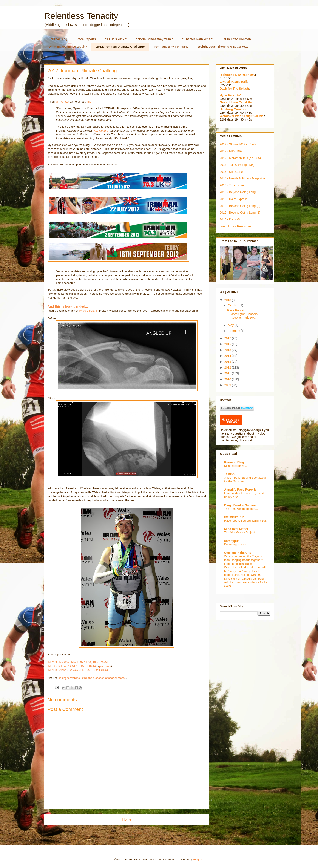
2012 (228, 367)
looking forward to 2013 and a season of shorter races (91, 678)
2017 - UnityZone (231, 172)
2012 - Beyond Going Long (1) (240, 213)
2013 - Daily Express (234, 199)
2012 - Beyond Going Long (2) (240, 206)
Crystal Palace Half (233, 82)
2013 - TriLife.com (232, 185)
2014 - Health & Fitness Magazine (242, 178)
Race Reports (86, 39)
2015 (228, 350)
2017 (228, 338)
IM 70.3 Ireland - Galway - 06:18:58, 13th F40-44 (78, 670)
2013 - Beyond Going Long (238, 192)
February (234, 331)
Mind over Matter (236, 529)
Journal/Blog (58, 39)
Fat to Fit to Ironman (236, 39)
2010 (228, 379)
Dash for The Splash (234, 89)
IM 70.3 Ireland (88, 311)
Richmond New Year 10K (237, 75)
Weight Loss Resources (236, 226)
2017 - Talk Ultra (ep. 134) (237, 165)
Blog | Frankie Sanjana (240, 505)
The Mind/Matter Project (239, 532)
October (234, 305)
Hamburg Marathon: (234, 109)
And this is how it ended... (68, 306)
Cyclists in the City (238, 553)
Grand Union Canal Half (237, 102)
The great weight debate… (241, 509)
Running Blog (234, 462)
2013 (228, 362)
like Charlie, (102, 131)
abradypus (232, 541)
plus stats (105, 666)
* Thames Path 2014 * (197, 39)
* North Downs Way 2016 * (154, 39)
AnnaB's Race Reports (240, 490)
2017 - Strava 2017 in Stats (238, 144)
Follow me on (233, 421)
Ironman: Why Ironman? (171, 47)
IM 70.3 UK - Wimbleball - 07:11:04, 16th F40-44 (78, 662)
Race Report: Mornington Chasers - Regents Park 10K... (243, 314)
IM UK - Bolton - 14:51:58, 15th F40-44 (72, 666)
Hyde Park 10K (230, 95)
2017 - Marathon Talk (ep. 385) (240, 158)
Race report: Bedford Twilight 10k (245, 521)
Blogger (198, 860)
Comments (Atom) (135, 833)
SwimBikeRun (234, 517)
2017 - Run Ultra (231, 151)
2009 (228, 385)
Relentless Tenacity (81, 16)
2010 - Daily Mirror (232, 219)
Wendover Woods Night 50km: (242, 116)
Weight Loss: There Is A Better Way (223, 47)
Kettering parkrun (235, 544)
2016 (228, 344)
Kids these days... (235, 466)
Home (127, 819)
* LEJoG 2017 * (116, 39)
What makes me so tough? (68, 47)
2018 (228, 300)
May (231, 325)
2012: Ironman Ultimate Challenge (120, 47)
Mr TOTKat (62, 102)
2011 (228, 373)
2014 (228, 356)
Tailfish (229, 474)
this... (90, 102)
